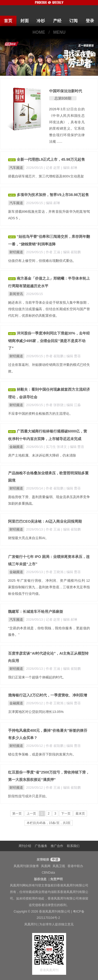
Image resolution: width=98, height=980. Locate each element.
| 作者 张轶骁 (54, 405)
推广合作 (57, 846)
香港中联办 (75, 866)
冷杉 (41, 21)
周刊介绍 (25, 846)
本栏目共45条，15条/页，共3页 (49, 823)
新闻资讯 (16, 294)
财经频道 (16, 252)
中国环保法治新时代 (66, 91)
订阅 (73, 21)
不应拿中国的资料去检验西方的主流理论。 (40, 414)
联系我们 (73, 846)
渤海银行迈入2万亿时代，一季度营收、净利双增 (48, 695)
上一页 (31, 814)
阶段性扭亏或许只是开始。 (28, 796)
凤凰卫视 (59, 866)
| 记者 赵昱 (53, 168)
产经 (57, 21)
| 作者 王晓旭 (54, 572)
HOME (39, 32)
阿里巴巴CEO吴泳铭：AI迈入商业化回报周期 (45, 521)
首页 (8, 21)
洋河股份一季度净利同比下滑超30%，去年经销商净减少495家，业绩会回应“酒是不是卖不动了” (49, 341)
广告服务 (41, 846)
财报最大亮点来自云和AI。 (28, 538)
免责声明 (56, 879)
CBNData (48, 873)
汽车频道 (16, 168)
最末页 (80, 814)
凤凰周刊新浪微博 (26, 866)
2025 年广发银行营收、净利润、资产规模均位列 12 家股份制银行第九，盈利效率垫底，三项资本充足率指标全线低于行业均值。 (49, 587)
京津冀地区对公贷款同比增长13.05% (36, 712)
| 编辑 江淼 (73, 405)
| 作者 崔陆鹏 (54, 356)
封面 (25, 21)
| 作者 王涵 (53, 252)
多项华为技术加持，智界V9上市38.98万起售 (53, 195)
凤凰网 (46, 866)
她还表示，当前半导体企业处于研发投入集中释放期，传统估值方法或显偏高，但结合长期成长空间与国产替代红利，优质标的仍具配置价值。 (49, 309)
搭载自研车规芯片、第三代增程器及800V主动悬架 (46, 176)
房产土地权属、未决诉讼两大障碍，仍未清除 (42, 455)
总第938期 (63, 98)
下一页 (66, 814)
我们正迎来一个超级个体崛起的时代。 (37, 677)
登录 (90, 21)
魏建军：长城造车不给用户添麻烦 (36, 612)
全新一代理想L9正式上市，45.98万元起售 (51, 159)
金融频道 (16, 447)
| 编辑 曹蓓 (73, 356)
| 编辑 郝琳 (69, 168)
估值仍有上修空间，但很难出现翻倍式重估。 (42, 261)
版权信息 (40, 879)
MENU (59, 32)
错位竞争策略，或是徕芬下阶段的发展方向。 (42, 754)
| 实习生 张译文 (56, 447)
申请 (54, 860)
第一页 (17, 814)
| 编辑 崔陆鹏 (71, 252)
